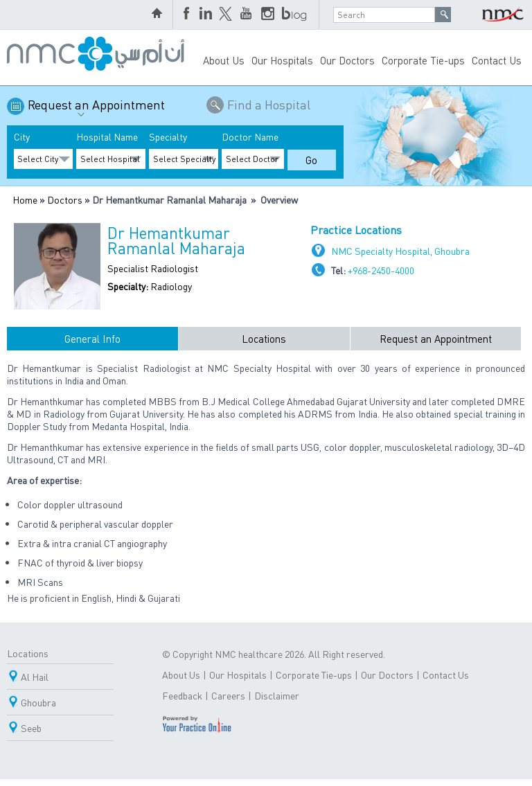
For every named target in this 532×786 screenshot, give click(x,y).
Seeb (31, 728)
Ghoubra (38, 702)
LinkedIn (206, 15)
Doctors (65, 199)
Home (25, 199)
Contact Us (497, 60)
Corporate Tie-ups (423, 60)
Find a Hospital (269, 104)
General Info (92, 339)
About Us (224, 60)
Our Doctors (347, 60)
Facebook (188, 15)
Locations (264, 339)
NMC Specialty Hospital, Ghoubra (400, 251)
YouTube (247, 15)
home (159, 15)
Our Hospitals (282, 60)
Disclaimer (277, 695)
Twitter (227, 15)
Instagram (268, 15)
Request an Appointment (96, 110)
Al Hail (35, 677)
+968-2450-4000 (381, 270)
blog (295, 15)
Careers (228, 695)
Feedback (182, 695)
